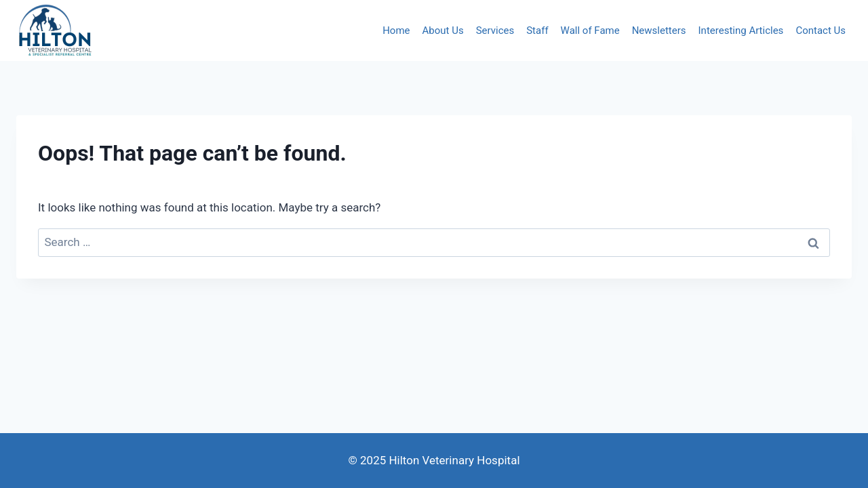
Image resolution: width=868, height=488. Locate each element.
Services (495, 30)
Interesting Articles (741, 30)
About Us (443, 30)
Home (396, 30)
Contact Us (821, 30)
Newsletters (659, 30)
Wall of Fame (590, 30)
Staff (537, 30)
